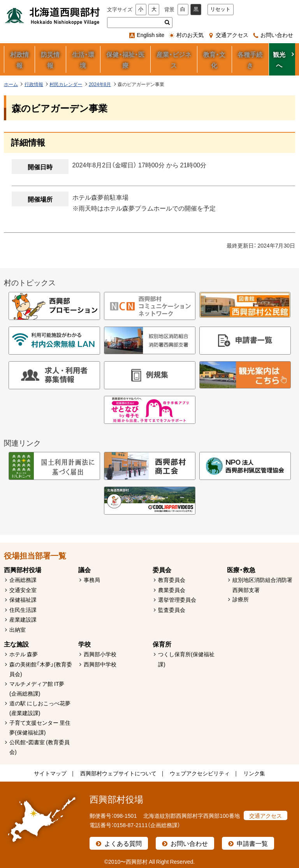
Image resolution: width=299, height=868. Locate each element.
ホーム (11, 84)
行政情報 (34, 84)
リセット (220, 9)
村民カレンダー (66, 84)
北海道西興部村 (53, 16)
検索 (167, 23)
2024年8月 (100, 84)
